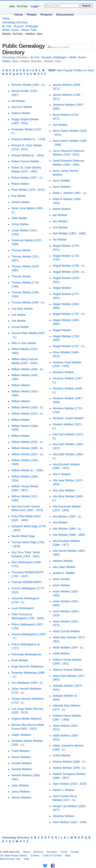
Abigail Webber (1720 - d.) (69, 314)
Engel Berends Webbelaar (27, 667)
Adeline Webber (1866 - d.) (69, 762)
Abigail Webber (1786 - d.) (69, 266)
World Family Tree (10, 859)
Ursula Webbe (20, 327)
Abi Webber (60, 240)
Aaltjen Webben (21, 735)
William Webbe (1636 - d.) (27, 407)
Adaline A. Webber (64, 573)
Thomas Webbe (21, 250)
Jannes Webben (21, 798)
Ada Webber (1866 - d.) (67, 517)
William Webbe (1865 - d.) (27, 448)
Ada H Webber (62, 474)
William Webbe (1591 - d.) (27, 442)
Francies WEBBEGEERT (27, 582)
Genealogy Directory (15, 22)
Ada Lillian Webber (64, 567)
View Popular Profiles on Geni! (71, 70)
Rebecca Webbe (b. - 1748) (28, 139)
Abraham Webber (63, 372)
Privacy (75, 852)
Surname (52, 852)
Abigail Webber (62, 288)
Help (26, 859)
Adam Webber (61, 579)
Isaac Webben (20, 785)
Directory (38, 852)
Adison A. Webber (64, 790)
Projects (46, 15)
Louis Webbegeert (23, 608)
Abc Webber (60, 221)
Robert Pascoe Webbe (25, 161)
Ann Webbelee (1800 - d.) (27, 683)
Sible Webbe (19, 218)
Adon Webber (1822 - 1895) (70, 822)
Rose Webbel (20, 660)
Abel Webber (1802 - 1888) (69, 233)
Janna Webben (21, 792)
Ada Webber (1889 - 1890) (69, 535)
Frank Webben (21, 751)
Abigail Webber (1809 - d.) (69, 272)
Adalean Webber (63, 561)
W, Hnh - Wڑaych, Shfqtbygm (20, 26)
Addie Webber (61, 654)
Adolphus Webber (64, 816)
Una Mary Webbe (22, 309)
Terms (64, 852)
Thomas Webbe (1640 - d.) (28, 303)
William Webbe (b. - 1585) (27, 470)
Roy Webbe (19, 196)
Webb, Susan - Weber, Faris (19, 30)
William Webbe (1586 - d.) (27, 369)
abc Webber (60, 215)
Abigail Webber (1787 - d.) (69, 346)
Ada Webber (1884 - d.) (67, 529)
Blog (68, 855)
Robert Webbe (20, 184)
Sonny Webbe (20, 224)
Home (19, 15)
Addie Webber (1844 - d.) (68, 648)
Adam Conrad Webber (66, 631)
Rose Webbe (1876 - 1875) (28, 190)
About (26, 852)
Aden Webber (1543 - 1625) (70, 784)
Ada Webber (60, 522)
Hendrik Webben (22, 763)
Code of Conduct (52, 855)
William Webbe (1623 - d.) (27, 414)
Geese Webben (21, 757)
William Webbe (21, 385)
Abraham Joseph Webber (68, 418)
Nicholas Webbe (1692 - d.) (28, 85)
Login (34, 6)
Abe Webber (60, 228)
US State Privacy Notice (13, 855)
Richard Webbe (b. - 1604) (28, 155)
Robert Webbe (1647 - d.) (27, 178)
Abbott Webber (62, 209)
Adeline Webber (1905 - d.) (69, 768)
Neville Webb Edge (23, 536)
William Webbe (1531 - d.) (27, 454)
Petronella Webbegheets (26, 654)
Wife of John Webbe (24, 343)
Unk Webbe (19, 315)
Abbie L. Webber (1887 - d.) (70, 193)
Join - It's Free (18, 6)
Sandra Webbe (21, 202)
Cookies (35, 855)
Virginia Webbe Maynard (26, 719)
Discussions (65, 15)
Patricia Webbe (21, 113)
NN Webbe (18, 101)
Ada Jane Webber (64, 490)
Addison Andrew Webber (68, 670)
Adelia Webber (62, 755)
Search (86, 6)
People (32, 15)
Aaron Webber (62, 181)
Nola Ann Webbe (22, 107)
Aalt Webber (60, 125)
